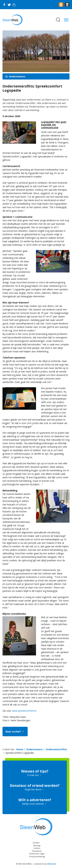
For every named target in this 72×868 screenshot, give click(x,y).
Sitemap (37, 845)
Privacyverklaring (37, 856)
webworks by (45, 864)
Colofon (37, 848)
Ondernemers (17, 76)
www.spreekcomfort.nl (24, 711)
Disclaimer (37, 851)
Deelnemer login (37, 854)
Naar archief (15, 732)
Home (20, 749)
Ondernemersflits (56, 749)
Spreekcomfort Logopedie (20, 753)
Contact (36, 843)
